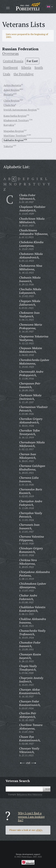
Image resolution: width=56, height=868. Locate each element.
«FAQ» (39, 830)
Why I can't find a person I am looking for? (31, 817)
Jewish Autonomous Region (20, 110)
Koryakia (9, 125)
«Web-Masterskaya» (24, 857)
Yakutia (8, 146)
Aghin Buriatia (12, 85)
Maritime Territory (15, 136)
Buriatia (8, 94)
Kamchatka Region (15, 116)
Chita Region (11, 100)
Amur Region (11, 90)
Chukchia (9, 105)
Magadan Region (14, 131)
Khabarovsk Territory (16, 120)
